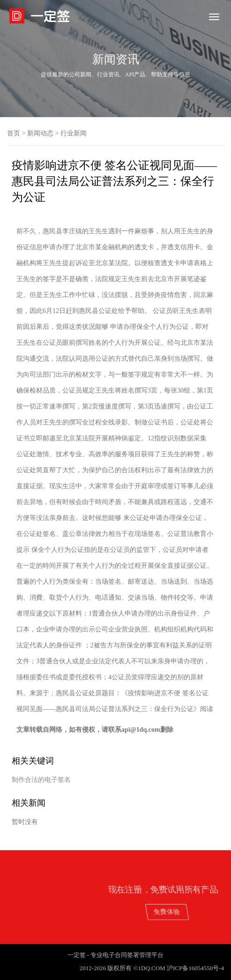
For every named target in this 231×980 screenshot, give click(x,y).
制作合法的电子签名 (41, 780)
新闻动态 (40, 133)
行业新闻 (74, 133)
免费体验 (197, 911)
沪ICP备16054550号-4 (195, 968)
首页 (14, 133)
